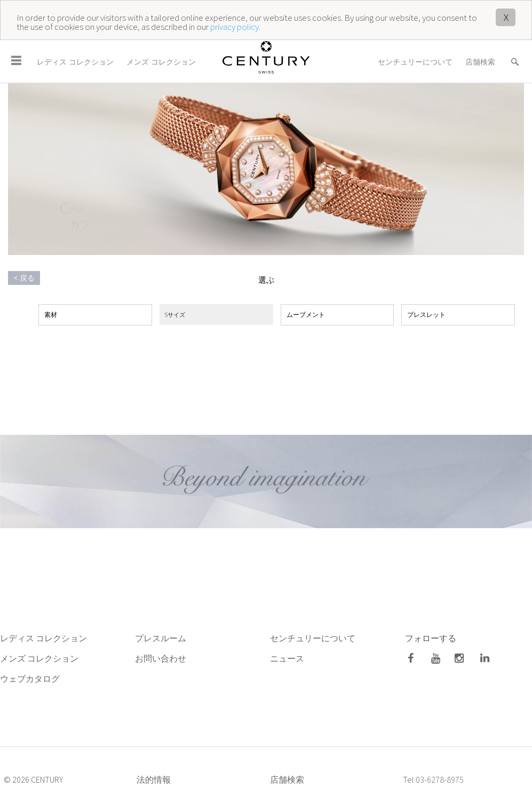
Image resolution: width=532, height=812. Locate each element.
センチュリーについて (415, 62)
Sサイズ (175, 315)
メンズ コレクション (161, 62)
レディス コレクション (75, 62)
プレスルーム (161, 638)
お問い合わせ (161, 658)
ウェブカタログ (30, 679)
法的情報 (154, 779)
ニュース (288, 658)
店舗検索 (480, 62)
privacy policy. (235, 27)
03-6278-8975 (440, 779)
